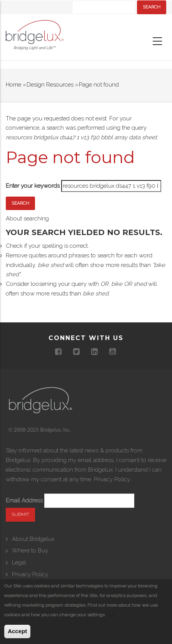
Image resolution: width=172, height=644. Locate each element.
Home (13, 85)
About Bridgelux (33, 539)
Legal (19, 562)
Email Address (24, 501)
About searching (27, 219)
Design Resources (50, 85)
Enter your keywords (33, 186)
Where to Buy (30, 551)
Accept (17, 631)
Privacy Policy (112, 479)
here (111, 615)
